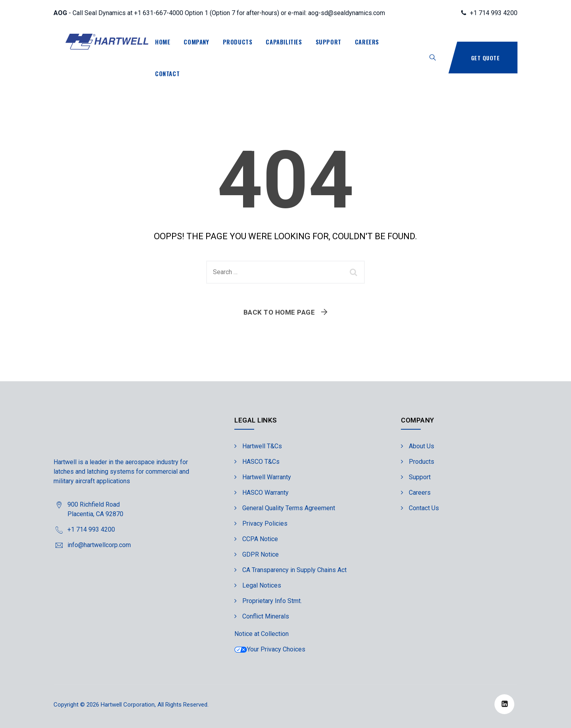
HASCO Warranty (265, 493)
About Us (422, 446)
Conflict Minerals (266, 616)
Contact (167, 73)
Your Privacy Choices (270, 649)
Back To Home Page (279, 312)
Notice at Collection (262, 634)
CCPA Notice (260, 539)
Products (238, 42)
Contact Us (424, 508)
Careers (367, 42)
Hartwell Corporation (128, 705)
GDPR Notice (261, 554)
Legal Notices (262, 585)
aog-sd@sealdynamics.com (347, 13)
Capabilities (284, 42)
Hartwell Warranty (267, 477)
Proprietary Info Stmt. (272, 601)
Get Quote (486, 58)
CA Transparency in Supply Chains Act (294, 570)
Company (196, 42)
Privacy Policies (265, 523)
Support (329, 42)
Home (163, 42)
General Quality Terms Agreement (289, 508)
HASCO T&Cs (261, 462)
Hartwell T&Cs (262, 446)
